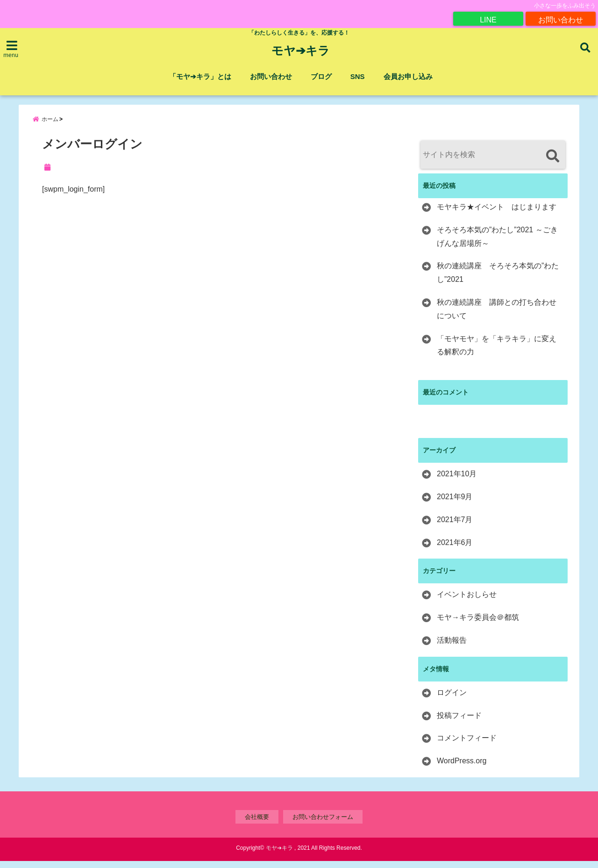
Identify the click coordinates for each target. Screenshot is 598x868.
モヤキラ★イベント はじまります (497, 214)
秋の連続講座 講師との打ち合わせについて (497, 316)
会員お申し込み (408, 76)
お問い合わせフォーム (323, 824)
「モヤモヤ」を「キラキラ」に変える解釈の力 (497, 352)
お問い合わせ (561, 18)
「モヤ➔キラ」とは (200, 76)
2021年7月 (455, 527)
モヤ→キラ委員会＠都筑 (478, 624)
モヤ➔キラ (301, 51)
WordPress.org (462, 768)
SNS (358, 76)
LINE (488, 18)
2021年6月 (455, 549)
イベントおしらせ (467, 601)
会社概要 (257, 824)
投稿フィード (459, 722)
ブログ (321, 76)
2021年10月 (457, 481)
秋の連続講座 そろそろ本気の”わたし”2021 (498, 280)
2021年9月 (455, 504)
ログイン (452, 699)
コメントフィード (467, 745)
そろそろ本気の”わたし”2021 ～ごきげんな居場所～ (497, 244)
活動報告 (452, 647)
